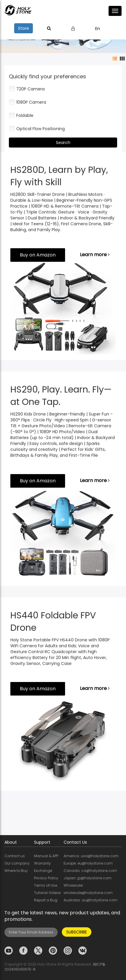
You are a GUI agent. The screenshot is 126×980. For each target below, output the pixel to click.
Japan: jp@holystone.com (88, 878)
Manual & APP (46, 856)
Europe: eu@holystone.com (88, 863)
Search (63, 143)
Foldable (21, 115)
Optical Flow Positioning (37, 129)
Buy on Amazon (38, 255)
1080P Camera (28, 102)
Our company (17, 863)
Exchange (43, 871)
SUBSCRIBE (77, 932)
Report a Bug (46, 900)
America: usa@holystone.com (91, 856)
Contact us (15, 856)
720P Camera (27, 89)
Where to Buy (16, 871)
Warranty (42, 863)
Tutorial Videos (47, 893)
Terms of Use (46, 885)
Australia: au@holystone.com (91, 900)
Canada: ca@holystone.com (90, 871)
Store (24, 28)
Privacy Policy (46, 878)
